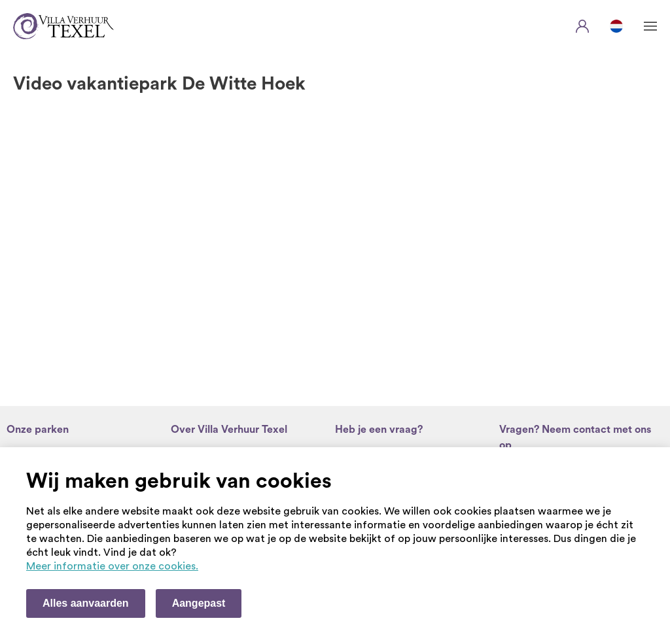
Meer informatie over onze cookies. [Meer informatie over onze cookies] (112, 566)
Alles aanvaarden (86, 603)
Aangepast (199, 603)
